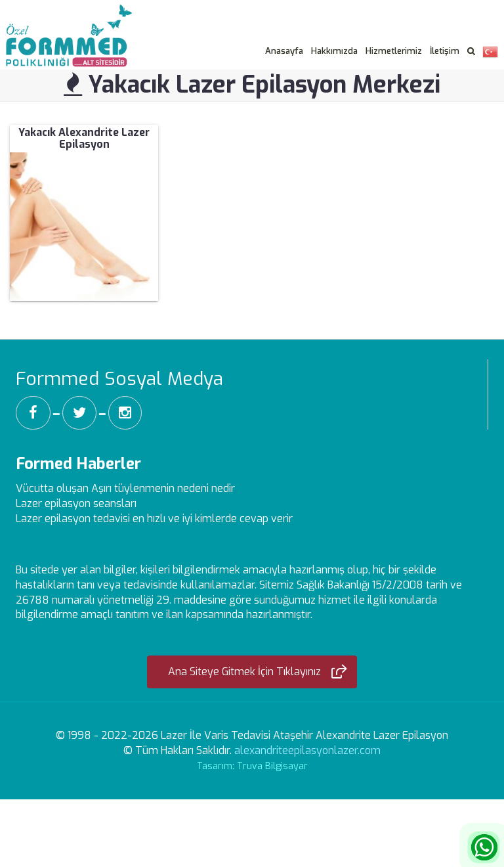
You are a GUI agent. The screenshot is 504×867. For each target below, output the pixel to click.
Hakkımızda (334, 51)
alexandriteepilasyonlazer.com (307, 750)
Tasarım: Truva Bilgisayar (252, 766)
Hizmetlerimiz (394, 51)
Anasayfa (284, 51)
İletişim (445, 51)
